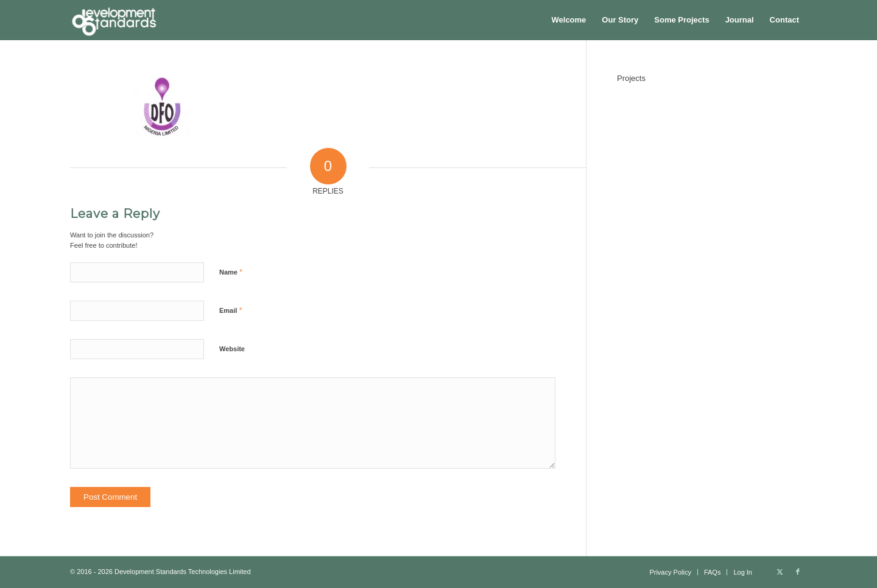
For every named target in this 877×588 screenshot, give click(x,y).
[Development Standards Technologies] (114, 20)
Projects (631, 78)
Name (231, 272)
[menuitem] (569, 20)
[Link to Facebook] (798, 572)
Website (232, 349)
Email (231, 310)
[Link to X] (780, 572)
